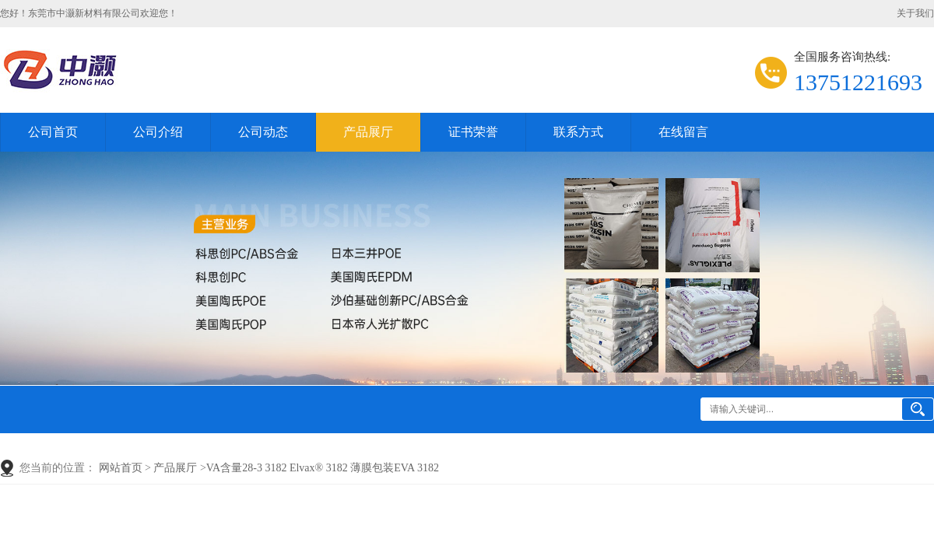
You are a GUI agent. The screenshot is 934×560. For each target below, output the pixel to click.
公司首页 (53, 132)
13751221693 (858, 82)
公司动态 (263, 132)
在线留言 (683, 132)
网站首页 (121, 468)
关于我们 (915, 13)
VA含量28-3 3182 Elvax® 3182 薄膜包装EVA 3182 (323, 468)
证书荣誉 (473, 132)
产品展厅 (368, 132)
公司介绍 (158, 132)
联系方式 (578, 132)
